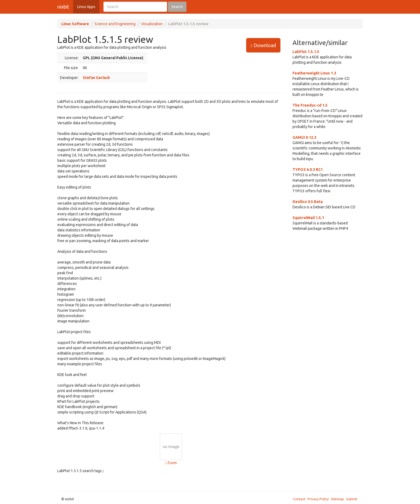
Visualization (152, 24)
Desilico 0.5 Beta (308, 202)
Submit (352, 499)
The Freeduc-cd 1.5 (310, 105)
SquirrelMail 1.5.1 (308, 218)
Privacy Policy (318, 499)
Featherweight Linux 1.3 (314, 73)
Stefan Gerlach (96, 78)
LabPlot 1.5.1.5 (306, 52)
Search (177, 7)
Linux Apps (86, 7)
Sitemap (337, 499)
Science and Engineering (115, 24)
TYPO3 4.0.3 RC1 (308, 170)
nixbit (63, 7)
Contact (299, 499)
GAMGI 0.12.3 (304, 137)
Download (263, 45)
